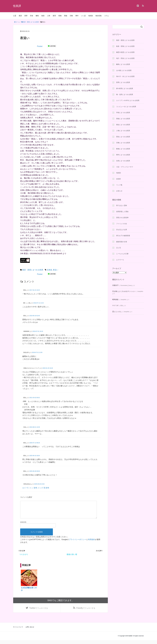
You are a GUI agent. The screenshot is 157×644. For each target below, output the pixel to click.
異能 (66, 16)
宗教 (71, 16)
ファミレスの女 (122, 224)
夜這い (56, 270)
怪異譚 (17, 6)
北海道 (49, 270)
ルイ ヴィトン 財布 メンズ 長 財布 (36, 488)
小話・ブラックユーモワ (125, 167)
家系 (54, 16)
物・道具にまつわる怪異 (125, 94)
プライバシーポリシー (78, 543)
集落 (43, 16)
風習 (20, 16)
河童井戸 (115, 285)
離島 (37, 16)
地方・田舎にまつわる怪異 (125, 58)
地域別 (91, 16)
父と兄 (119, 248)
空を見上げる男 (122, 230)
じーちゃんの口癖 (122, 254)
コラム (107, 16)
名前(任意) (23, 526)
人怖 (49, 16)
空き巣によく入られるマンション (124, 291)
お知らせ (119, 191)
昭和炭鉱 (115, 299)
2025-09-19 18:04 (35, 456)
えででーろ (120, 260)
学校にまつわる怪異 (123, 113)
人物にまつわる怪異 (123, 131)
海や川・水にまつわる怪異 (125, 76)
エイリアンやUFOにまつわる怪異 (128, 100)
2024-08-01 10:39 (35, 427)
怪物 (60, 16)
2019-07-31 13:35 (37, 352)
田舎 (32, 16)
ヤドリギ (115, 305)
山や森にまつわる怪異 (124, 70)
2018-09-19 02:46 (35, 316)
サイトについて (18, 631)
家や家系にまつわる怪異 (125, 88)
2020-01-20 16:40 (48, 368)
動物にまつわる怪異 (123, 149)
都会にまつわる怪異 (123, 125)
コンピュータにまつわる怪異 (126, 107)
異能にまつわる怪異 (123, 119)
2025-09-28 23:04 (39, 484)
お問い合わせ (30, 631)
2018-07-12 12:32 (39, 303)
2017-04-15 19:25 (35, 290)
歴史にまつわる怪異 (123, 137)
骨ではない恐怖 (122, 205)
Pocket (40, 46)
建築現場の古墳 (122, 242)
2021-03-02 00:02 (35, 398)
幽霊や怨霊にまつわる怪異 (125, 52)
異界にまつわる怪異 (123, 82)
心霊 (15, 16)
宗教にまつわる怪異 (123, 143)
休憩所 (119, 179)
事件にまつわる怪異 (123, 155)
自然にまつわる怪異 (123, 161)
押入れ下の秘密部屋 (123, 236)
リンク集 (119, 185)
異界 (26, 16)
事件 (77, 16)
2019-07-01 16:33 (38, 331)
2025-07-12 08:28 (35, 443)
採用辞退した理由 (122, 212)
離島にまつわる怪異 (123, 64)
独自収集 (99, 16)
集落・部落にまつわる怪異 (125, 46)
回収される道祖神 (122, 218)
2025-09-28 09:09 (35, 471)
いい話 (83, 16)
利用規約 (91, 543)
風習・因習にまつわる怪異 (33, 270)
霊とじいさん (117, 312)
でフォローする (39, 612)
